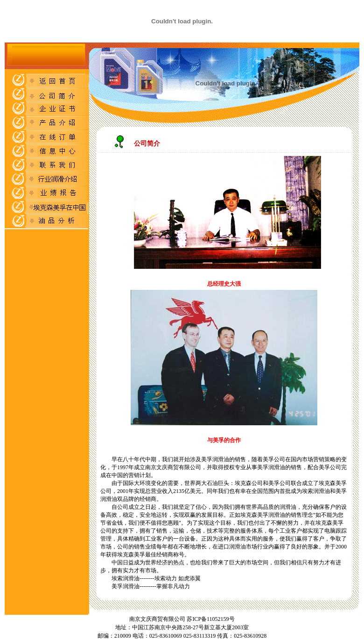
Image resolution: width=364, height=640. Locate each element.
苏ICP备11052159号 (210, 619)
